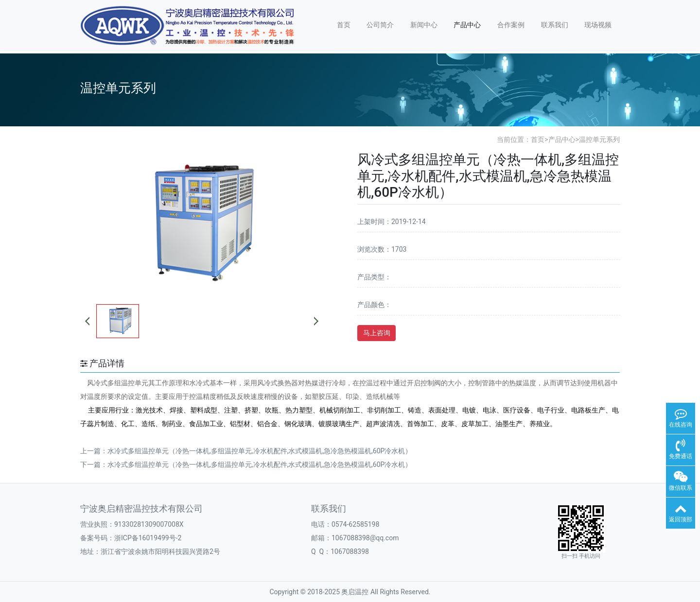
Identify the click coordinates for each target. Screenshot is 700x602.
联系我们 (555, 25)
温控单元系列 (599, 139)
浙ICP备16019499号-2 (148, 538)
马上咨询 (377, 333)
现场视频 (598, 25)
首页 (344, 25)
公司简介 (380, 25)
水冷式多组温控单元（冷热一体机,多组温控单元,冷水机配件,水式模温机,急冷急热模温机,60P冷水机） (260, 451)
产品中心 (467, 25)
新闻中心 (424, 25)
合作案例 (511, 25)
